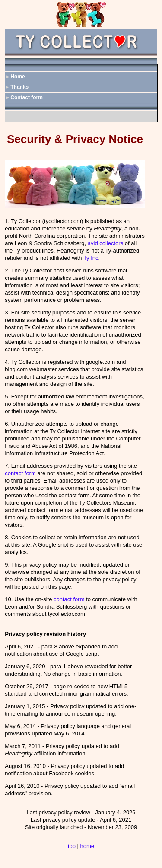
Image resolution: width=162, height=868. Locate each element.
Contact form (27, 97)
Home (17, 77)
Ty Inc (91, 258)
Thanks (19, 87)
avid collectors (105, 243)
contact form (20, 473)
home (87, 846)
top (72, 846)
